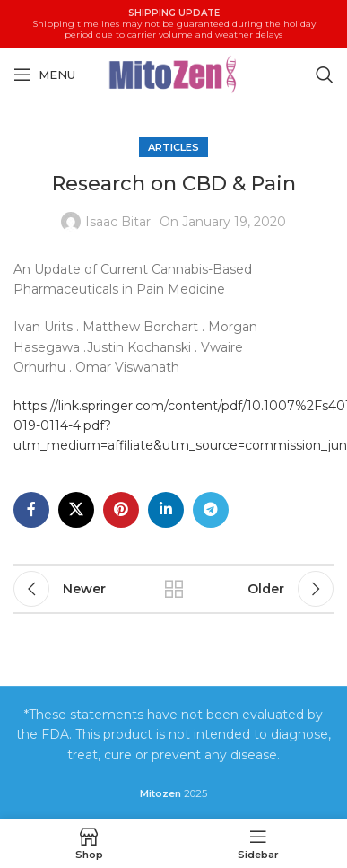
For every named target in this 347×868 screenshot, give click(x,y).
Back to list (174, 589)
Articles (173, 147)
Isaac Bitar (118, 222)
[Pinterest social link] (121, 509)
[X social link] (76, 509)
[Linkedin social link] (166, 509)
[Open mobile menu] (44, 75)
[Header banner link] (173, 24)
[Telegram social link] (211, 509)
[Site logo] (174, 73)
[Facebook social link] (31, 509)
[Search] (325, 75)
